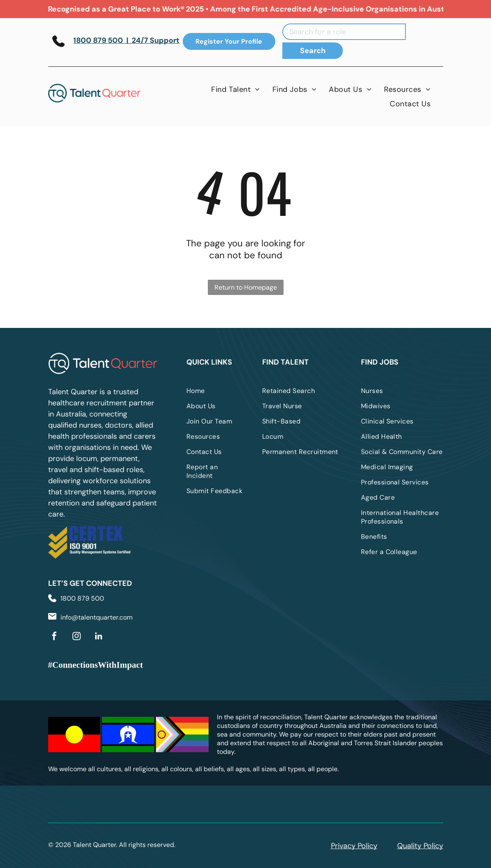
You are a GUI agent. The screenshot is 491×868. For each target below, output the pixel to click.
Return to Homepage (246, 287)
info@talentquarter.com (97, 617)
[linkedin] (99, 637)
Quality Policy (420, 846)
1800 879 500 (82, 598)
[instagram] (77, 637)
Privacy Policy (354, 846)
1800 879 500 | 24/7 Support (126, 40)
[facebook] (54, 637)
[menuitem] (236, 89)
